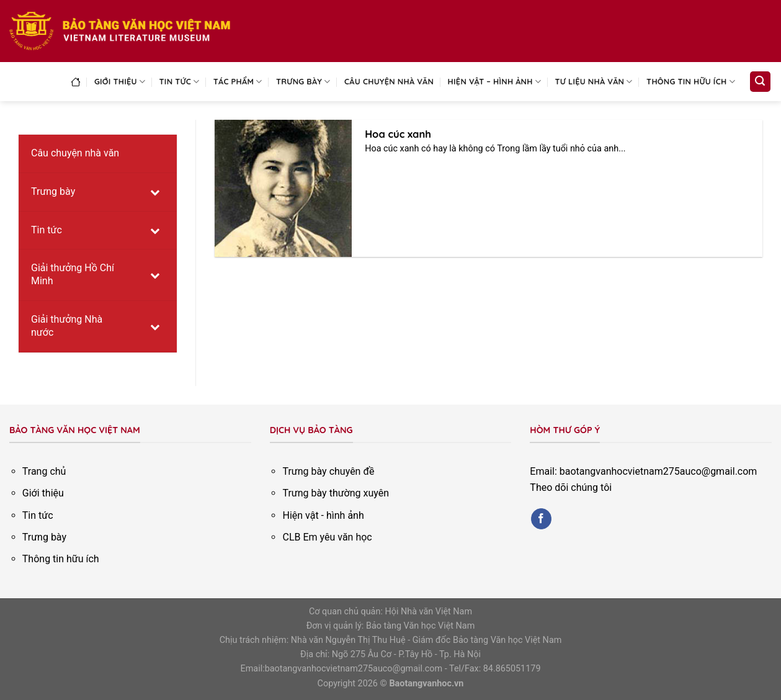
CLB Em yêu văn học (327, 537)
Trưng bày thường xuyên (336, 493)
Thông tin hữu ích (691, 82)
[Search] (761, 82)
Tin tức (180, 82)
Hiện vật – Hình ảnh (495, 82)
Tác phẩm (238, 82)
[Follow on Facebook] (541, 519)
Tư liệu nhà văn (594, 82)
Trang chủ (44, 471)
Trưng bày (303, 82)
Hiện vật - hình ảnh (323, 515)
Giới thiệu (120, 82)
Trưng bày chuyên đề (328, 471)
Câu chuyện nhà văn (389, 81)
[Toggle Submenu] (155, 192)
